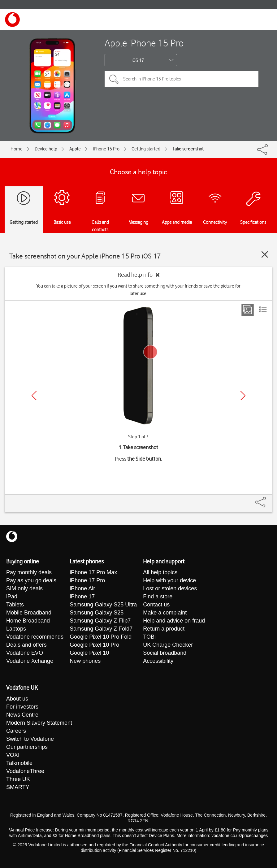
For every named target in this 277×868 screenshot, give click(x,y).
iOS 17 (138, 60)
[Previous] (34, 396)
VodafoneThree (25, 771)
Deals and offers (26, 645)
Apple (75, 149)
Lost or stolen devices (170, 588)
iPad (12, 597)
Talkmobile (19, 763)
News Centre (22, 715)
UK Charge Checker (168, 645)
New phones (85, 661)
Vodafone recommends (35, 637)
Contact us (156, 605)
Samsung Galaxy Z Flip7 (100, 621)
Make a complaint (165, 613)
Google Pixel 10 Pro (94, 645)
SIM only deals (24, 588)
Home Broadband (28, 621)
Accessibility (158, 661)
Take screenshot (188, 149)
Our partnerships (27, 747)
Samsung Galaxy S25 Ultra (103, 605)
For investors (22, 707)
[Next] (243, 396)
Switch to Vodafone (30, 739)
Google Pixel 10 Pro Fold (101, 637)
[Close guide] (265, 254)
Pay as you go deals (31, 580)
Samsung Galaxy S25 (97, 613)
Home (17, 149)
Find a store (158, 597)
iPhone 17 (82, 597)
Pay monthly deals (29, 572)
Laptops (16, 629)
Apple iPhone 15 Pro (144, 43)
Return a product (164, 629)
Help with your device (169, 580)
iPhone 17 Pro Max (93, 572)
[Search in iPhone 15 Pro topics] (182, 79)
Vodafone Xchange (30, 661)
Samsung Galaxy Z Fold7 (101, 629)
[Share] (268, 499)
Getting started (146, 149)
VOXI (13, 755)
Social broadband (165, 653)
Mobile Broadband (29, 613)
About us (17, 699)
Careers (16, 731)
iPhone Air (82, 588)
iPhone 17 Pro (87, 580)
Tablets (15, 605)
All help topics (160, 572)
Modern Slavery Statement (39, 723)
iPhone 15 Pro (106, 149)
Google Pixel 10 (89, 653)
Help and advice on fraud (174, 621)
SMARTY (18, 787)
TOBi (149, 637)
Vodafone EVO (25, 653)
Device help (46, 149)
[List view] (263, 310)
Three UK (18, 779)
